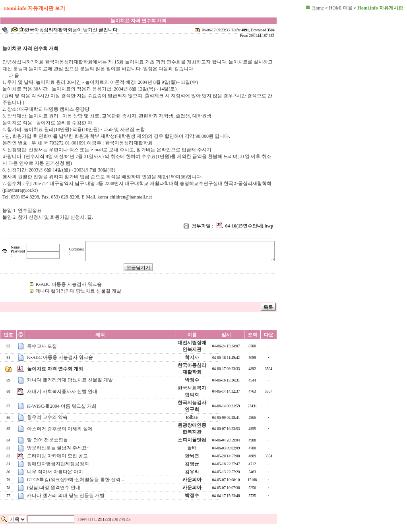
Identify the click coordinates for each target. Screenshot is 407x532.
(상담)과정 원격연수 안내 (54, 488)
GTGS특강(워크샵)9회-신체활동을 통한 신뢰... (76, 480)
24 (121, 519)
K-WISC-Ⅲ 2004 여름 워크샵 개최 (62, 406)
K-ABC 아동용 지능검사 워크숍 (68, 284)
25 (128, 519)
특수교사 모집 (42, 346)
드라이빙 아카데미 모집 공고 (57, 456)
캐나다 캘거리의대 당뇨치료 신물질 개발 (78, 291)
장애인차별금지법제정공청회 (58, 464)
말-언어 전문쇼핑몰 (47, 440)
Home (318, 8)
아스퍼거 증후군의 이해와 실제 (60, 429)
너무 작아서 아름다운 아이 (55, 472)
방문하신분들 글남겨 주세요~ (58, 448)
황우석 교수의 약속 (47, 417)
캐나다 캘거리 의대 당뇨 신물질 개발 (66, 495)
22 (107, 519)
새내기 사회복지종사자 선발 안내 (62, 391)
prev (84, 519)
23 (114, 519)
